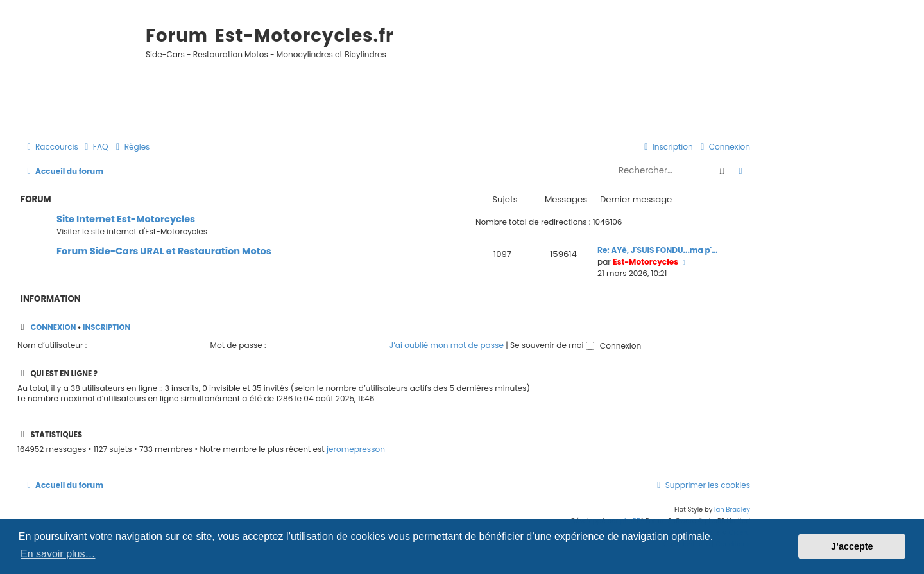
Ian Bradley (732, 509)
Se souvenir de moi (552, 345)
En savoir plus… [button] (58, 554)
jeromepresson (356, 449)
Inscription (107, 327)
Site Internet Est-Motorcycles (126, 219)
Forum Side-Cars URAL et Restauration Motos (164, 251)
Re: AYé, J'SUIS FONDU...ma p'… (657, 250)
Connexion (53, 327)
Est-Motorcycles (646, 262)
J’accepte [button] (852, 546)
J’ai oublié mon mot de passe (447, 345)
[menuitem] (95, 147)
